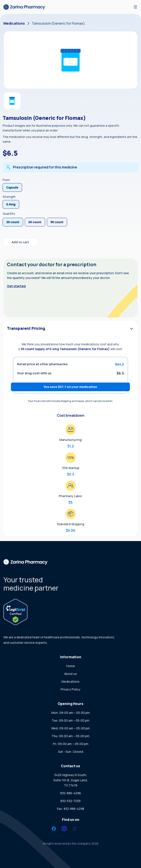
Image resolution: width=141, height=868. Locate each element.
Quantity (9, 214)
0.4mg (11, 204)
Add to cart (20, 242)
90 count (57, 222)
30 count (13, 222)
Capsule (12, 187)
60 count (35, 222)
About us (70, 674)
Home (71, 666)
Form (6, 180)
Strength (9, 197)
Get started (16, 286)
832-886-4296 (71, 793)
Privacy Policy (70, 689)
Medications (14, 23)
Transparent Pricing (70, 328)
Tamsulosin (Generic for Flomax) (58, 23)
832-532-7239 (70, 801)
